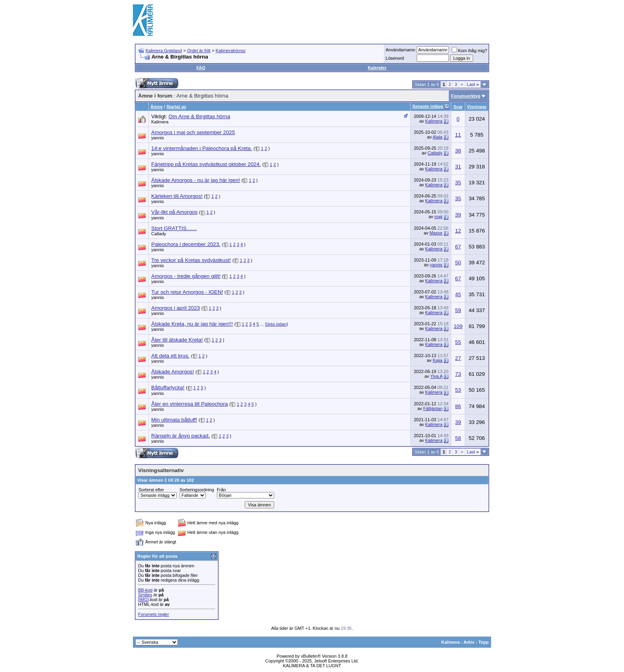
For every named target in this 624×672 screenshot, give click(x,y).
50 (458, 263)
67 (458, 247)
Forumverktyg (466, 96)
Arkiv (469, 642)
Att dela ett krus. (170, 356)
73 (458, 374)
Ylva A (436, 376)
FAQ (201, 68)
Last (473, 84)
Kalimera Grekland (164, 51)
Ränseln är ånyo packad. (180, 436)
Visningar (477, 107)
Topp (484, 642)
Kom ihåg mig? (469, 51)
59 (458, 310)
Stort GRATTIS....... (174, 228)
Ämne (157, 107)
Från (221, 490)
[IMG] (143, 600)
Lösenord (395, 58)
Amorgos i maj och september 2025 (193, 132)
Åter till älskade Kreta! (177, 340)
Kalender (377, 68)
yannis (158, 138)
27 (458, 358)
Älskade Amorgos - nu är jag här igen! (196, 180)
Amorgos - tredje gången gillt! (186, 276)
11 (458, 135)
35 (458, 183)
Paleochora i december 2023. (186, 244)
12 (458, 231)
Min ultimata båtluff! (174, 420)
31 (458, 167)
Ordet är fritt (199, 51)
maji (439, 217)
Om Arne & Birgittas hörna (199, 116)
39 (458, 215)
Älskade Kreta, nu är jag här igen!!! (192, 324)
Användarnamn (401, 50)
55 (458, 342)
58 (458, 438)
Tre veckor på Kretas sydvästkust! (191, 260)
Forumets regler (154, 614)
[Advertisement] (346, 20)
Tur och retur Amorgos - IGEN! (187, 292)
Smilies (145, 595)
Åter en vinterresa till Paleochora (190, 404)
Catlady (435, 153)
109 (458, 326)
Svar (458, 107)
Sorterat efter (151, 490)
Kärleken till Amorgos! (177, 196)
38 (458, 151)
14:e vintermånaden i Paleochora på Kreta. (202, 148)
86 (458, 406)
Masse (436, 233)
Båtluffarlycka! (168, 388)
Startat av (176, 107)
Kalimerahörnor (231, 51)
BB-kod (145, 590)
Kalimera (160, 122)
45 (458, 294)
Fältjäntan (433, 408)
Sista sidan (276, 324)
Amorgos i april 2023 (175, 308)
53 (458, 390)
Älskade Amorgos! (173, 372)
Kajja (437, 360)
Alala (437, 137)
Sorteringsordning (197, 490)
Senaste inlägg (428, 106)
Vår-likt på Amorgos (174, 212)
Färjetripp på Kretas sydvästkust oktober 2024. (206, 164)
